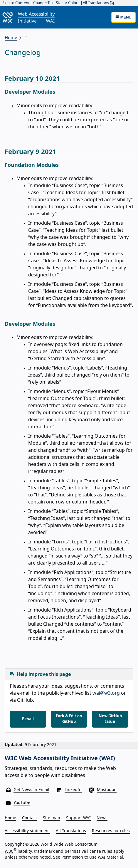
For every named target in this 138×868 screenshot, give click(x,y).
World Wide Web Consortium (69, 845)
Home (11, 38)
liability (25, 852)
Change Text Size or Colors (56, 3)
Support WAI (78, 818)
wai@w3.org (106, 693)
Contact (30, 818)
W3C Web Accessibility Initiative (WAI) (60, 758)
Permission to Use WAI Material (92, 857)
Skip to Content (16, 3)
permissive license (83, 852)
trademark (44, 852)
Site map (52, 818)
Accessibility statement (27, 831)
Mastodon (107, 790)
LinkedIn (73, 790)
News (102, 818)
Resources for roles (111, 831)
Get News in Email (31, 790)
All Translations (98, 3)
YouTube (22, 803)
